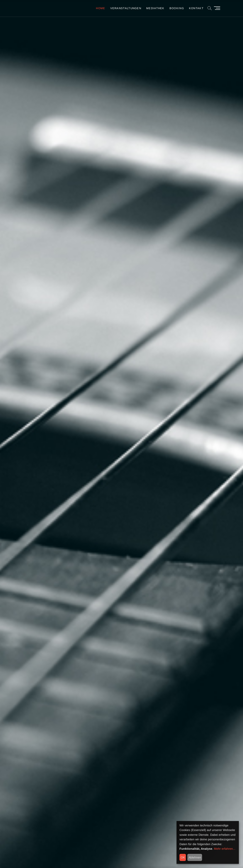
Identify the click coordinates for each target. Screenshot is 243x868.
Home (101, 8)
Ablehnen (195, 857)
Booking (177, 8)
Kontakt (196, 8)
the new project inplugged (155, 456)
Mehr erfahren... (225, 849)
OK (183, 857)
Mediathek (155, 8)
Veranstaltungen (126, 8)
